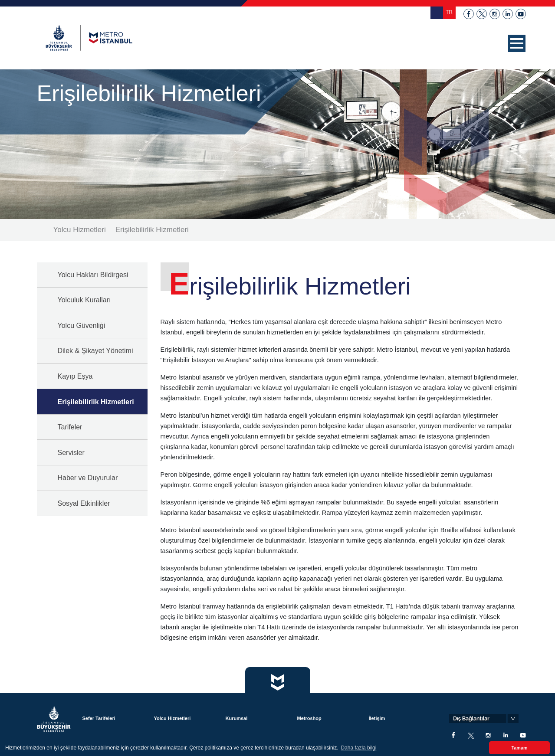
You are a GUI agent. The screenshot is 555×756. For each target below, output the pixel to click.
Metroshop (309, 718)
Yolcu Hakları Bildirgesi (93, 275)
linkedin (508, 14)
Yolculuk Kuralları (84, 300)
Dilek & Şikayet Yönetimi (95, 351)
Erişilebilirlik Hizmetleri (152, 230)
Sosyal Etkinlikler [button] (84, 503)
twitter (482, 14)
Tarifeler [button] (70, 427)
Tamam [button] (519, 748)
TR (449, 12)
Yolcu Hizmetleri (80, 230)
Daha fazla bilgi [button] (358, 748)
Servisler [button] (71, 453)
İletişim (377, 718)
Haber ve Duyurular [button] (88, 478)
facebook (469, 14)
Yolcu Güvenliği (82, 326)
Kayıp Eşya (75, 376)
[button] (517, 43)
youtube (521, 14)
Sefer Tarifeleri (99, 718)
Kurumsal (237, 718)
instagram (495, 14)
